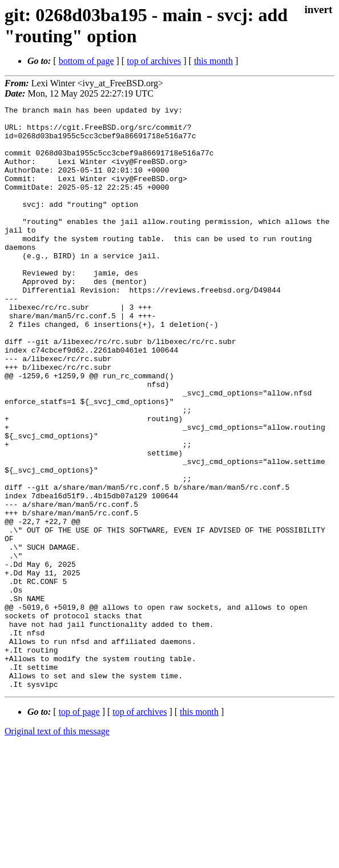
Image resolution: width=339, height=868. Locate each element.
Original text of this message (57, 848)
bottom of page (86, 61)
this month (213, 61)
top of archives (154, 61)
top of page (79, 828)
